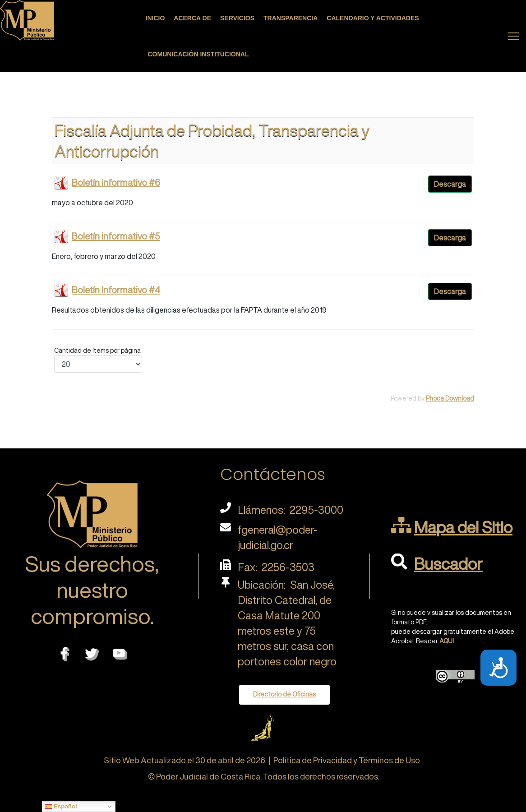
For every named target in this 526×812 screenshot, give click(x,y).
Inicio (155, 18)
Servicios (237, 18)
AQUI (447, 641)
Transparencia (291, 18)
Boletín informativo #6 (116, 182)
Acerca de (192, 18)
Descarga (450, 184)
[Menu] (514, 36)
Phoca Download (450, 398)
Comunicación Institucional (198, 54)
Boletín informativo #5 (116, 236)
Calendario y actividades (373, 18)
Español (61, 807)
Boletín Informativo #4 (116, 290)
